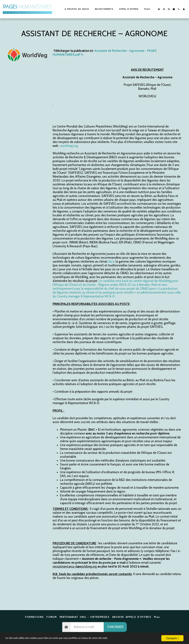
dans (111, 261)
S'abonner (115, 627)
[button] (164, 9)
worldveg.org (69, 146)
